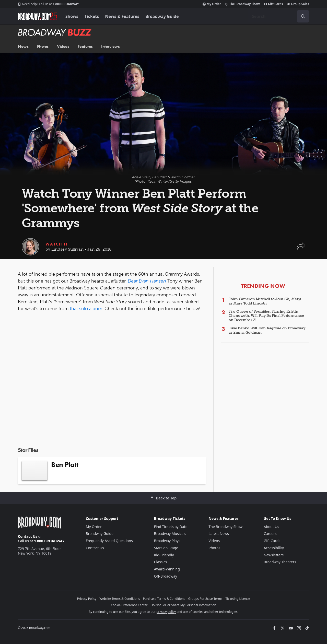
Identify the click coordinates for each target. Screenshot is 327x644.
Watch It (57, 244)
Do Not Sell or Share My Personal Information (183, 605)
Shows (72, 16)
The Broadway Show (242, 4)
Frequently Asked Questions (109, 541)
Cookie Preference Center (129, 605)
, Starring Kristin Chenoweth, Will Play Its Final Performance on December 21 (266, 316)
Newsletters (274, 555)
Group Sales (298, 4)
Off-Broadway (166, 576)
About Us (271, 527)
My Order (212, 4)
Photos (43, 46)
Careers (270, 534)
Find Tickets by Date (171, 527)
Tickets (92, 16)
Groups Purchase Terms (205, 599)
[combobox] (278, 16)
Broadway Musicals (170, 534)
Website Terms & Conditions (120, 599)
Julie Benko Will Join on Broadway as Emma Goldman (267, 330)
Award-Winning (167, 569)
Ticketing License (238, 599)
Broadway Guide (162, 16)
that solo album (86, 309)
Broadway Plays (167, 541)
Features (85, 46)
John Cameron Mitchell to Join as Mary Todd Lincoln (265, 301)
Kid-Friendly (164, 555)
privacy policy (166, 612)
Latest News (219, 534)
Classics (161, 562)
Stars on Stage (166, 548)
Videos (63, 46)
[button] (301, 249)
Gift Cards (273, 4)
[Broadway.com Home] (38, 16)
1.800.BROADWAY (48, 4)
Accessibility (274, 548)
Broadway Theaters (280, 562)
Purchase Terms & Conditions (164, 599)
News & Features (122, 16)
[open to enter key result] (303, 16)
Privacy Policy (87, 599)
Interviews (110, 46)
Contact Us (28, 536)
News (23, 46)
